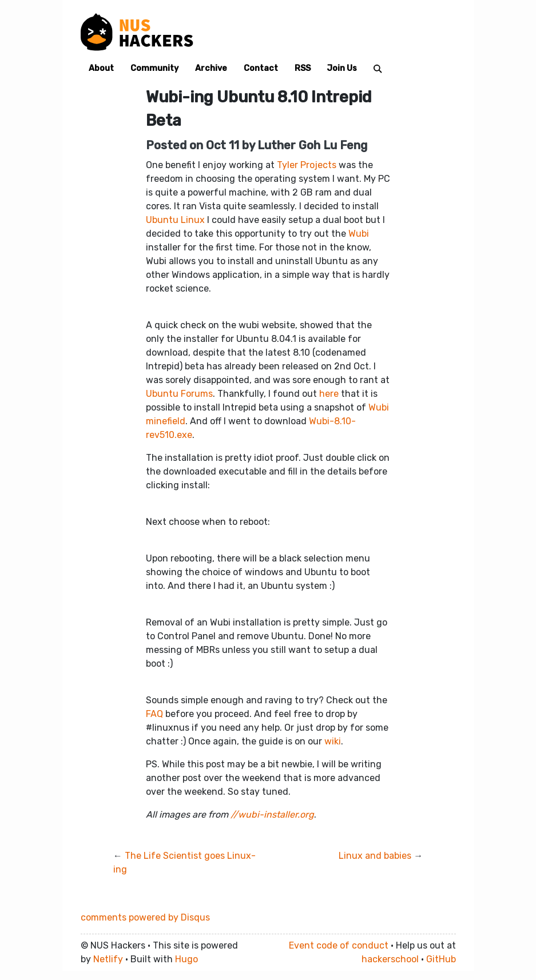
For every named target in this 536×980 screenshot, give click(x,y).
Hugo (186, 959)
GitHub (441, 959)
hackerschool (390, 959)
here (329, 394)
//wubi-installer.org (272, 814)
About (101, 68)
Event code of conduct (339, 945)
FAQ (154, 714)
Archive (211, 68)
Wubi (359, 234)
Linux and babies (375, 856)
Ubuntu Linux (175, 220)
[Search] (378, 68)
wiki (333, 741)
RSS (303, 68)
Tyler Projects (307, 165)
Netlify (108, 959)
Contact (261, 68)
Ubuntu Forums (179, 394)
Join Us (342, 68)
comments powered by (145, 917)
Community (154, 68)
